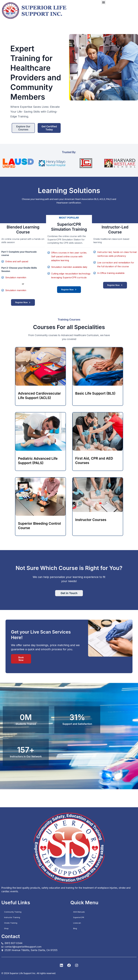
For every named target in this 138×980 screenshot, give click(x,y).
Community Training (13, 912)
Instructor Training (12, 917)
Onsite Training (11, 923)
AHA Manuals (79, 912)
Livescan (77, 923)
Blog (75, 928)
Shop (6, 928)
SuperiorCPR (79, 917)
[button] (103, 2)
